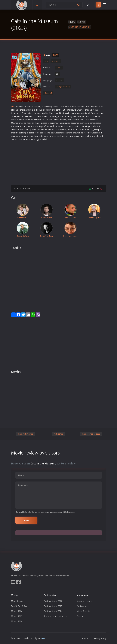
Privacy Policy (100, 638)
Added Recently (83, 611)
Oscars (80, 616)
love (21, 123)
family (70, 116)
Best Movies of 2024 (53, 611)
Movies (82, 22)
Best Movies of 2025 (53, 606)
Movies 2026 (17, 611)
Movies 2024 (17, 621)
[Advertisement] (59, 162)
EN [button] (89, 5)
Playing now (82, 606)
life (40, 120)
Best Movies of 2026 (53, 601)
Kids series (58, 434)
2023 (56, 55)
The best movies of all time (56, 616)
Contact (86, 638)
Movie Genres (17, 601)
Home (72, 22)
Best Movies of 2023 (91, 434)
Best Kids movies (26, 434)
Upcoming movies (85, 601)
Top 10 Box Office (19, 606)
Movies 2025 (17, 616)
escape (80, 107)
